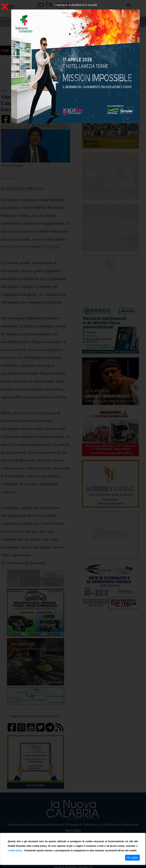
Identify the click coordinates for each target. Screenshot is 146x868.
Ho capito (132, 858)
